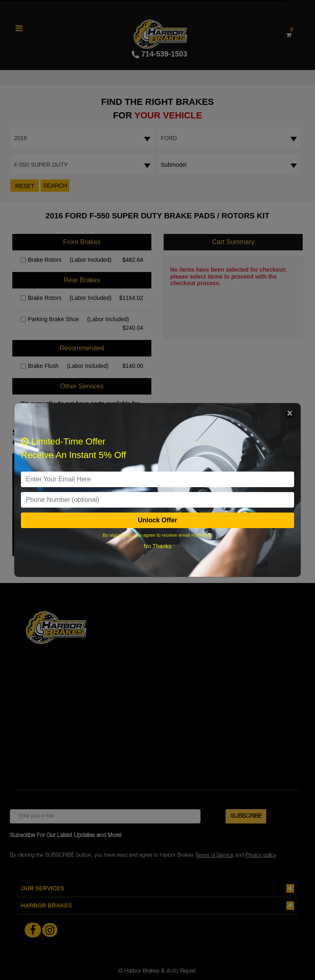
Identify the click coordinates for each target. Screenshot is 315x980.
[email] (157, 479)
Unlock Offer (157, 520)
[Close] (290, 414)
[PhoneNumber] (157, 500)
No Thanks (157, 546)
